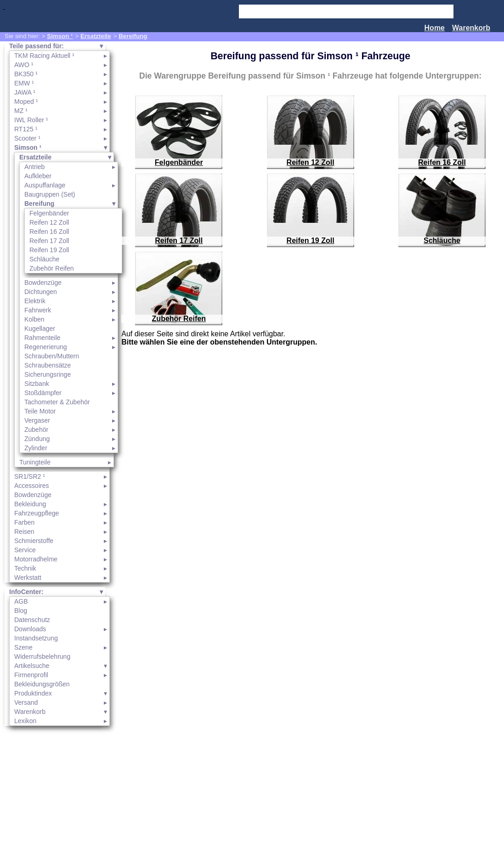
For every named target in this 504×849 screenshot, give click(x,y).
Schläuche (44, 259)
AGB (21, 601)
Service (25, 550)
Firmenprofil (31, 675)
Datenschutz (32, 620)
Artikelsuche (32, 666)
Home (435, 28)
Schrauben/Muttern (52, 356)
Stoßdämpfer (43, 393)
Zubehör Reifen (52, 268)
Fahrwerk (38, 310)
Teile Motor (40, 411)
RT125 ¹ (26, 129)
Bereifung (133, 36)
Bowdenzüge (43, 283)
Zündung (37, 439)
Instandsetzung (36, 638)
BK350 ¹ (26, 74)
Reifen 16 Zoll (49, 232)
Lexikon (25, 721)
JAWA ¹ (25, 92)
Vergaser (37, 420)
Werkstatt (28, 577)
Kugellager (40, 328)
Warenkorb (471, 28)
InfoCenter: (26, 592)
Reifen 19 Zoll (49, 250)
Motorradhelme (36, 559)
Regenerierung (46, 347)
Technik (25, 568)
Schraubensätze (48, 365)
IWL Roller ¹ (31, 120)
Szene (23, 647)
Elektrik (35, 301)
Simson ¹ (60, 36)
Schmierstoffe (34, 541)
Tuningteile (35, 462)
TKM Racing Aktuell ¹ (44, 56)
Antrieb (34, 167)
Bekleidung (30, 504)
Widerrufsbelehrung (42, 657)
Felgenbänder (49, 213)
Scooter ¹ (27, 138)
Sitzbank (37, 384)
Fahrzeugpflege (37, 513)
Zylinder (36, 448)
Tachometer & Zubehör (57, 402)
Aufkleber (38, 176)
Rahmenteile (42, 338)
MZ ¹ (21, 111)
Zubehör (36, 430)
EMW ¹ (24, 83)
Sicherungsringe (48, 374)
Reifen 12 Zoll (49, 222)
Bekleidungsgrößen (42, 684)
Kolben (34, 319)
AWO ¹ (24, 65)
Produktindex (33, 693)
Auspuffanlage (45, 185)
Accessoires (31, 486)
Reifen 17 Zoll (49, 241)
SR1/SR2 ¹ (30, 476)
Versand (26, 702)
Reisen (24, 532)
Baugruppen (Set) (50, 194)
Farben (24, 522)
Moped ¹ (26, 102)
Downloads (30, 629)
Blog (21, 611)
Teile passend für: (37, 46)
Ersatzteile (96, 36)
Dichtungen (41, 292)
